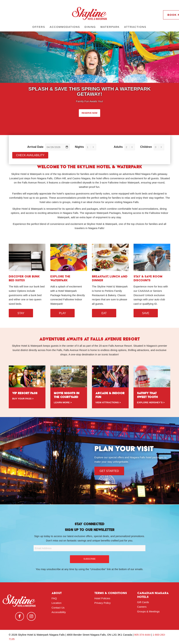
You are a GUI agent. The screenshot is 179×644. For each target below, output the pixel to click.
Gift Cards (143, 602)
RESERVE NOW (89, 113)
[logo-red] (89, 15)
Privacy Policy (103, 603)
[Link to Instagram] (31, 616)
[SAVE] (146, 313)
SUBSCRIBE (89, 559)
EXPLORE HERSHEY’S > (151, 402)
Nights (79, 147)
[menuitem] (39, 27)
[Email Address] (89, 548)
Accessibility (59, 612)
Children (146, 147)
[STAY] (21, 313)
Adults (118, 147)
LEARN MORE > (63, 402)
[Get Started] (109, 471)
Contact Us (58, 608)
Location (57, 603)
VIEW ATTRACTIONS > (108, 402)
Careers (142, 607)
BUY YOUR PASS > (23, 399)
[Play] (62, 313)
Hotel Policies (102, 598)
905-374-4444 (142, 635)
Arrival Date (35, 147)
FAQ (54, 598)
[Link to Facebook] (20, 616)
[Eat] (104, 313)
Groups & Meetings (148, 611)
